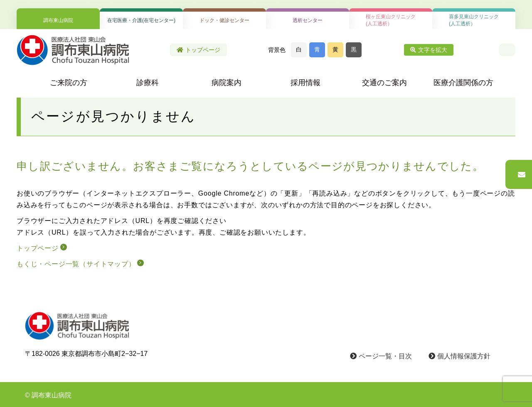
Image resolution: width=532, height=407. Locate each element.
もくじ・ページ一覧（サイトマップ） (76, 264)
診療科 (148, 83)
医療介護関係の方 (463, 83)
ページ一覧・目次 (381, 356)
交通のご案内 (384, 83)
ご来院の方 (69, 83)
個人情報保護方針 (459, 356)
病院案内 (227, 83)
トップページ (198, 50)
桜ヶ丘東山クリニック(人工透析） (391, 20)
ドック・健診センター (224, 20)
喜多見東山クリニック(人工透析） (474, 20)
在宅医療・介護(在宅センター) (141, 20)
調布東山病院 (58, 20)
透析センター (308, 20)
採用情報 (305, 83)
